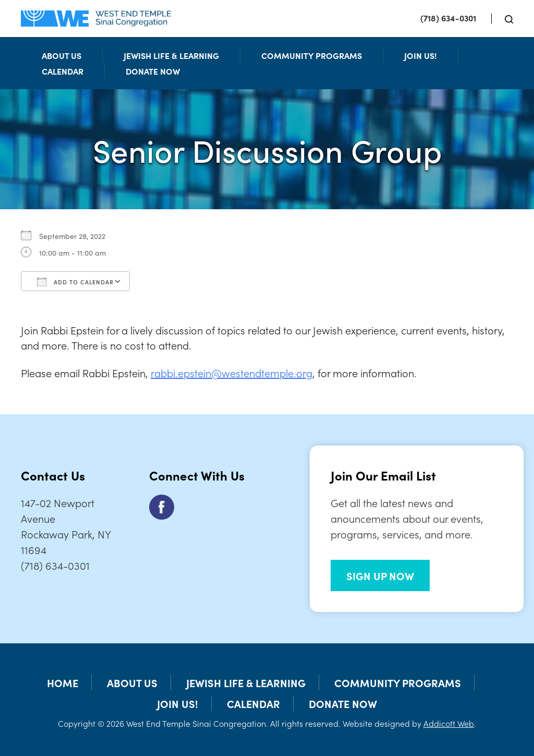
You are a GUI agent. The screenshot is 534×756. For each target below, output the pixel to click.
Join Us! (421, 55)
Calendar (63, 71)
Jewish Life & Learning (171, 55)
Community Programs (312, 55)
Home (63, 682)
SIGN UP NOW (380, 575)
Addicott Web (449, 723)
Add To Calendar (75, 282)
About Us (62, 55)
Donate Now (153, 71)
